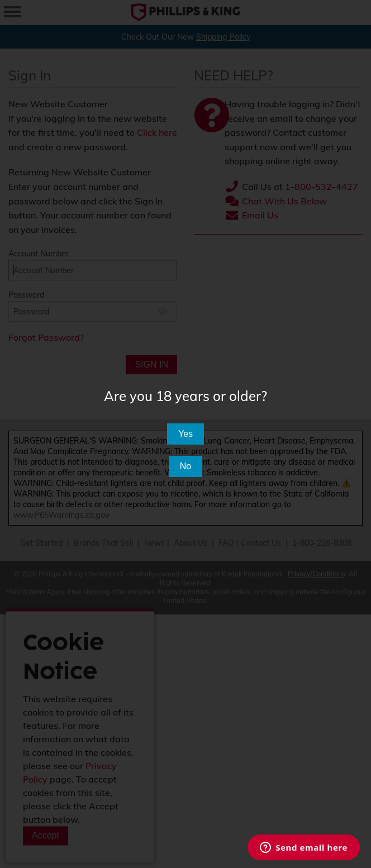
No (185, 466)
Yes (185, 434)
